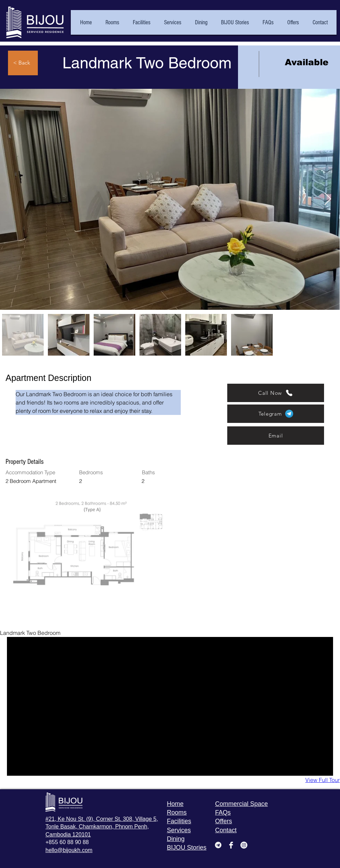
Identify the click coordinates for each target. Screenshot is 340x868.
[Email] (276, 436)
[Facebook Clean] (231, 845)
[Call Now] (276, 393)
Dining (176, 839)
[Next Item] (328, 199)
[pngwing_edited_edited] (218, 845)
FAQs (223, 812)
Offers (224, 821)
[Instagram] (244, 845)
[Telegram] (276, 414)
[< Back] (23, 63)
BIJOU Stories (187, 848)
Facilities (179, 821)
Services (179, 830)
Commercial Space (241, 804)
